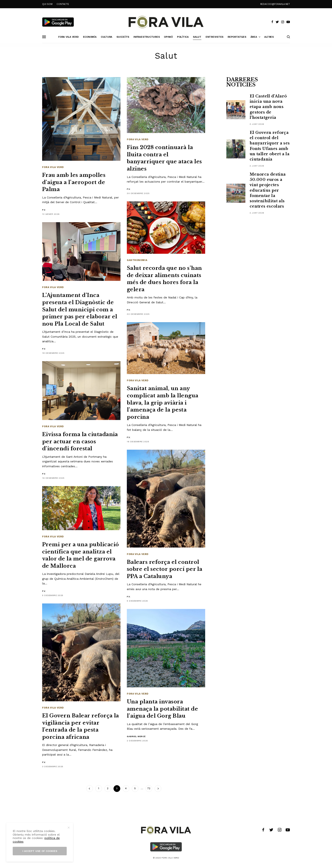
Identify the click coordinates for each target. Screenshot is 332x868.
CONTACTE (63, 4)
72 (149, 788)
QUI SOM (47, 4)
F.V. (44, 210)
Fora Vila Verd (53, 167)
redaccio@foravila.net (275, 4)
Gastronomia (137, 260)
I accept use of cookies (40, 851)
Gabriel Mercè (136, 736)
